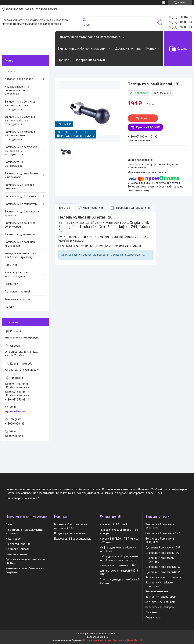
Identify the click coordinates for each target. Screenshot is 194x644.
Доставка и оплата (18, 549)
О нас (9, 524)
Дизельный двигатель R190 (163, 567)
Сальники (11, 265)
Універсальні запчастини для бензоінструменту (20, 255)
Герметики (11, 284)
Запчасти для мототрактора (163, 577)
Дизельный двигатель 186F (163, 553)
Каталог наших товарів (19, 79)
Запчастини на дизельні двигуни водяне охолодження (20, 136)
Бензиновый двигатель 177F (163, 533)
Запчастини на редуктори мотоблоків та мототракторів (21, 151)
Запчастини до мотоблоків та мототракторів (89, 37)
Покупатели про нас (18, 544)
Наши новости (14, 539)
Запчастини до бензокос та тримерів (22, 213)
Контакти (153, 49)
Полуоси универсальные (70, 533)
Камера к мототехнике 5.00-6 (118, 565)
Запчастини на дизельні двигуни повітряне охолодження (20, 120)
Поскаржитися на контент (97, 640)
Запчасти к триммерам (160, 607)
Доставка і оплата (128, 49)
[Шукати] (84, 20)
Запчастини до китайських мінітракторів (21, 175)
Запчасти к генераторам (161, 597)
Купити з (148, 127)
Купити (146, 118)
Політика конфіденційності (127, 640)
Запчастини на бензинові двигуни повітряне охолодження (20, 105)
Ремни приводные (157, 591)
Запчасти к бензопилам (160, 602)
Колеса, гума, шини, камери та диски (17, 274)
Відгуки (9, 307)
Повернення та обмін (90, 60)
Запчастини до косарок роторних (19, 187)
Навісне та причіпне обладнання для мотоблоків (17, 90)
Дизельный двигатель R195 (163, 572)
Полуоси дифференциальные (73, 539)
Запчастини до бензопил (20, 196)
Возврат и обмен (16, 554)
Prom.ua (115, 634)
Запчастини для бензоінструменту (82, 49)
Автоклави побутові (17, 292)
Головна (10, 71)
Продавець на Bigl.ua (97, 637)
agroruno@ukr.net (16, 411)
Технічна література (17, 299)
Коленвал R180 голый (113, 524)
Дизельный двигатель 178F (163, 548)
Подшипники (153, 618)
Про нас (63, 60)
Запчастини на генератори (22, 204)
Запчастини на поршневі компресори (20, 244)
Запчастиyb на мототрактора (14, 164)
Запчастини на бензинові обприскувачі (20, 225)
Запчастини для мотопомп (21, 234)
